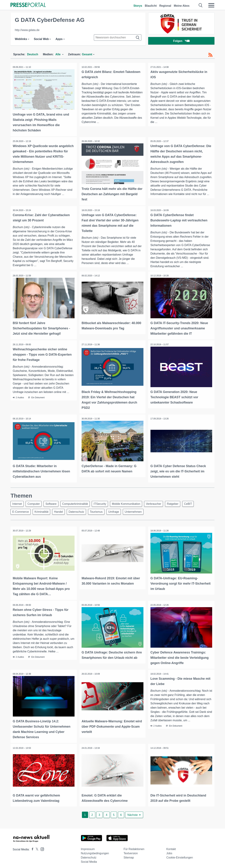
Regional (165, 6)
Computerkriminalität (79, 502)
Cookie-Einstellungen (180, 855)
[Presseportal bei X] (36, 847)
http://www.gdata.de (27, 30)
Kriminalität (43, 511)
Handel (61, 511)
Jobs (169, 851)
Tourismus (101, 511)
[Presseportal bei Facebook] (31, 847)
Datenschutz (80, 511)
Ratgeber (181, 502)
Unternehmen (140, 511)
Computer (35, 502)
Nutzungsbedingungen (95, 851)
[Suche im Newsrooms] (118, 38)
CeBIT (197, 502)
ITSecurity (105, 502)
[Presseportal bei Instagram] (41, 847)
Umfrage (119, 511)
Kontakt (171, 847)
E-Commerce (21, 511)
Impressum (88, 847)
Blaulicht (151, 6)
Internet (18, 502)
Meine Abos (182, 6)
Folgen (181, 41)
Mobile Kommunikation (132, 502)
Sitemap (129, 855)
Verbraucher (160, 502)
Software (54, 502)
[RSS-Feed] (210, 55)
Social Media (89, 859)
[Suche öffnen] (201, 5)
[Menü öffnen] (211, 5)
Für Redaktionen (134, 847)
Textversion (131, 851)
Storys (138, 6)
